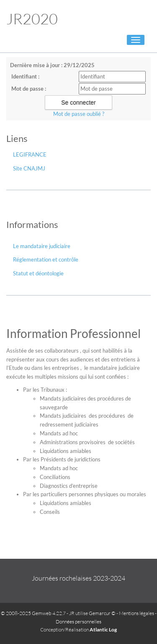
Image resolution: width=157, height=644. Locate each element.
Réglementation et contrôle (46, 259)
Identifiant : (25, 76)
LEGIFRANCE (30, 154)
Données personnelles (78, 622)
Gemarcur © (102, 613)
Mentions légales (136, 613)
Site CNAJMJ (29, 168)
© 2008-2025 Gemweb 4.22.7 (33, 613)
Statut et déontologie (38, 273)
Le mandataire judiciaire (42, 246)
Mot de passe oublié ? (79, 114)
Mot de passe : (29, 89)
